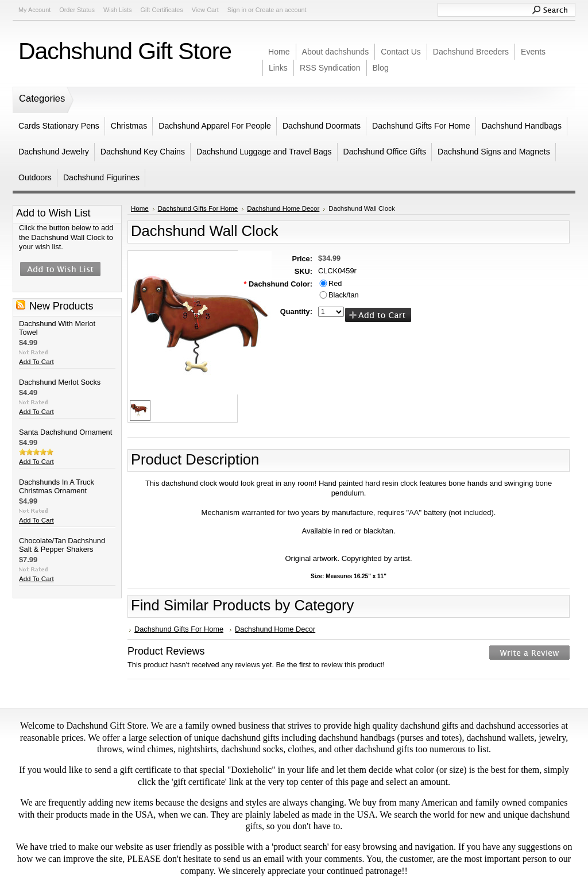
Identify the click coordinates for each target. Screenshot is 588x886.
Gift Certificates (161, 10)
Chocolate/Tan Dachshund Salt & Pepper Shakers (62, 545)
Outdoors (35, 177)
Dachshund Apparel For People (215, 126)
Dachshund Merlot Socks (60, 382)
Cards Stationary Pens (59, 126)
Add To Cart (36, 362)
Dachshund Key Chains (143, 152)
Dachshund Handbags (522, 126)
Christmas (129, 126)
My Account (34, 10)
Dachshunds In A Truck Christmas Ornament (57, 486)
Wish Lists (118, 10)
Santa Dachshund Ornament (65, 432)
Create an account (281, 10)
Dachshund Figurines (101, 177)
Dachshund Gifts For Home (421, 126)
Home (140, 208)
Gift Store (125, 51)
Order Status (77, 10)
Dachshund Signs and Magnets (494, 152)
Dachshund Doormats (322, 126)
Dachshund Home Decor (283, 208)
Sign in (237, 10)
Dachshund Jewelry (54, 152)
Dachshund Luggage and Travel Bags (264, 152)
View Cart (205, 10)
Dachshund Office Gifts (385, 152)
